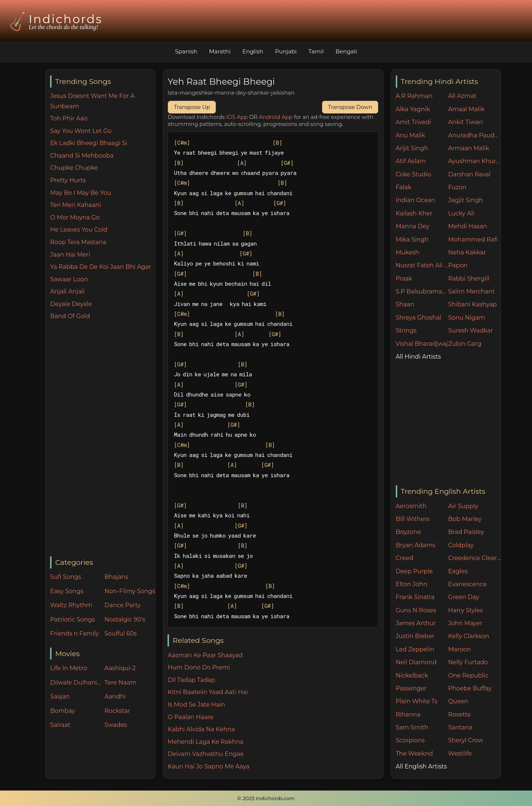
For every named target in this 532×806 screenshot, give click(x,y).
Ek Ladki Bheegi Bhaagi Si (89, 143)
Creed (405, 558)
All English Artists (421, 766)
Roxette (459, 715)
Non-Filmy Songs (130, 591)
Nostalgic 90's (125, 620)
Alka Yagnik (413, 109)
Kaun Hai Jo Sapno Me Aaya (208, 766)
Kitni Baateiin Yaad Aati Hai (207, 692)
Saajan (60, 696)
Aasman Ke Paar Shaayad (205, 655)
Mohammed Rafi (473, 240)
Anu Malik (411, 135)
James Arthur (416, 623)
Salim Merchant (471, 291)
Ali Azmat (462, 96)
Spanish (186, 51)
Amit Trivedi (413, 122)
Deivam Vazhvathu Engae (205, 754)
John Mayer (465, 623)
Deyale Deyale (71, 304)
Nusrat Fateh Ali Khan (422, 265)
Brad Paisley (466, 532)
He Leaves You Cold (79, 230)
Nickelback (412, 675)
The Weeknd (414, 754)
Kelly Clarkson (468, 636)
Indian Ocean (415, 200)
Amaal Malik (466, 109)
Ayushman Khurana (474, 161)
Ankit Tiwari (465, 122)
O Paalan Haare (190, 717)
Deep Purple (414, 571)
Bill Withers (413, 519)
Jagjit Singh (465, 200)
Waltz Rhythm (71, 605)
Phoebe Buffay (470, 688)
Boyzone (408, 532)
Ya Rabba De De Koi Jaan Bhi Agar (101, 267)
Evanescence (467, 584)
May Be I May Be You (80, 193)
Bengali (346, 51)
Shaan (405, 304)
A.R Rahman (414, 96)
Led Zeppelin (415, 649)
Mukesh (408, 252)
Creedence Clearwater (474, 558)
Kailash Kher (414, 213)
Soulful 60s (121, 633)
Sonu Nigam (466, 318)
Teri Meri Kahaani (75, 205)
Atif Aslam (411, 161)
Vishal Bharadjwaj (422, 344)
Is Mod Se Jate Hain (196, 705)
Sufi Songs (66, 577)
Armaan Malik (469, 148)
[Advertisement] (103, 439)
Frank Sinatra (415, 597)
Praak (404, 279)
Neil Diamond (416, 662)
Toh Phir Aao (69, 118)
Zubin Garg (465, 344)
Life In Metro (68, 668)
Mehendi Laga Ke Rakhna (205, 742)
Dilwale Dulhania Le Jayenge (75, 682)
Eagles (458, 571)
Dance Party (123, 605)
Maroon (459, 649)
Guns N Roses (416, 610)
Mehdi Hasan (468, 226)
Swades (116, 725)
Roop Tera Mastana (78, 242)
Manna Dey (413, 226)
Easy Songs (67, 591)
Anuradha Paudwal (474, 135)
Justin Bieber (415, 636)
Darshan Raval (469, 174)
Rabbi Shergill (469, 279)
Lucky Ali (461, 213)
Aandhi (115, 696)
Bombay (63, 711)
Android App (276, 117)
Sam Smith (412, 727)
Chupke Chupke (74, 168)
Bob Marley (465, 519)
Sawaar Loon (69, 279)
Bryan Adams (416, 545)
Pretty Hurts (68, 180)
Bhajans (117, 577)
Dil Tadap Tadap (191, 680)
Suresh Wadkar (471, 330)
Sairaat (60, 725)
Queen (458, 701)
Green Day (464, 597)
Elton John (412, 584)
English (253, 51)
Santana (460, 727)
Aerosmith (411, 506)
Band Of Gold (70, 316)
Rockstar (117, 711)
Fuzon (457, 187)
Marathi (220, 51)
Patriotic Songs (72, 620)
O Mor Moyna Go (75, 217)
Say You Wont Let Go (81, 131)
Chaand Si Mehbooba (82, 156)
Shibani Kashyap (472, 304)
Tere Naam (121, 682)
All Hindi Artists (418, 357)
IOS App (237, 117)
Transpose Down (350, 107)
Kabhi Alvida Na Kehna (201, 729)
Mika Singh (412, 240)
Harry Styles (465, 610)
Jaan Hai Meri (70, 255)
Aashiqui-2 (120, 668)
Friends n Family (74, 633)
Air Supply (463, 506)
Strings (406, 330)
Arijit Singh (412, 148)
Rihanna (408, 715)
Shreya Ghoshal (419, 318)
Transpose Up (192, 107)
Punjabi (286, 51)
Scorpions (410, 740)
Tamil (316, 51)
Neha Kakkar (467, 252)
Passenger (411, 688)
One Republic (468, 675)
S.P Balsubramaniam (422, 291)
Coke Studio (413, 174)
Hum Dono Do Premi (199, 667)
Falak (404, 187)
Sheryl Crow (466, 740)
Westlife (460, 754)
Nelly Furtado (468, 662)
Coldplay (461, 545)
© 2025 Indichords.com (266, 798)
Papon (458, 265)
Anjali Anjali (67, 291)
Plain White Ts (417, 701)
